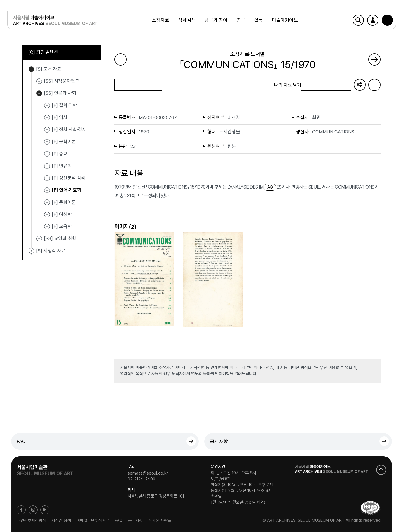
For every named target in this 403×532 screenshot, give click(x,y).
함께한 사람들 (160, 520)
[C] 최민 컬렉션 (62, 52)
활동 (258, 21)
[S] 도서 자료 (31, 69)
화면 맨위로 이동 (381, 470)
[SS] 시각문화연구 (39, 82)
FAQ (21, 441)
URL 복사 (360, 85)
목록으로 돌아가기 (138, 85)
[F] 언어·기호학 (66, 190)
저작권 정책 (61, 520)
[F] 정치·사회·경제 (69, 130)
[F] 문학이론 (64, 142)
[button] (383, 21)
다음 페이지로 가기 (374, 59)
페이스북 (21, 510)
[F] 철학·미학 (64, 106)
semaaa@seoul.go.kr (148, 473)
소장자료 (160, 21)
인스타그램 (33, 510)
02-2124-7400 (141, 479)
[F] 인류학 (62, 166)
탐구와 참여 (215, 21)
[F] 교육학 (62, 227)
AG (270, 187)
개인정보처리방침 (31, 520)
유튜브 (45, 510)
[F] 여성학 (62, 215)
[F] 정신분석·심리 (69, 178)
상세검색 (186, 21)
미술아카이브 (284, 21)
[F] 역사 (60, 118)
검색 (354, 21)
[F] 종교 (60, 154)
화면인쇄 (374, 85)
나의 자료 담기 (326, 85)
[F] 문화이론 (64, 203)
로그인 (369, 21)
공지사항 (219, 441)
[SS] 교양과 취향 (39, 239)
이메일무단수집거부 (93, 520)
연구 (240, 21)
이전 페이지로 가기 (121, 59)
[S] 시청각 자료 (31, 251)
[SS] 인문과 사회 (39, 94)
